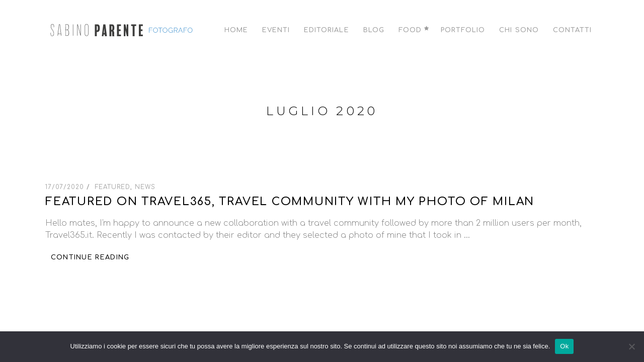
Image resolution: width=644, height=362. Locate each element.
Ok (564, 346)
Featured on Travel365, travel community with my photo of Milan (290, 202)
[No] (631, 346)
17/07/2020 (66, 187)
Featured (113, 187)
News (145, 187)
